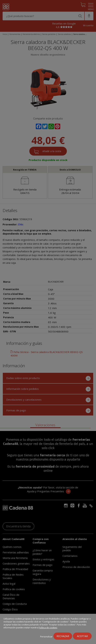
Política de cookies (48, 628)
